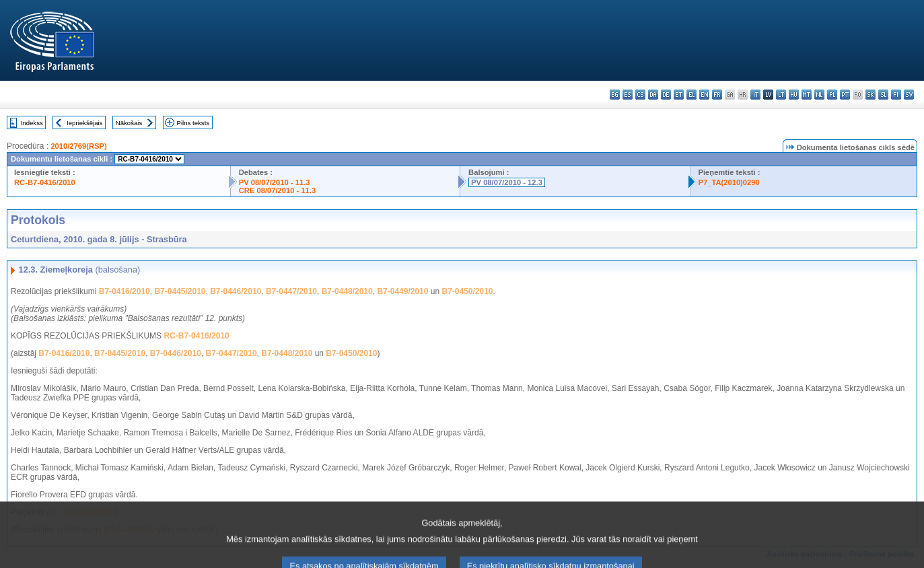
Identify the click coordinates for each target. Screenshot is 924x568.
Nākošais (129, 123)
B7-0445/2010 (180, 291)
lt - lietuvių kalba (781, 95)
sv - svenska (909, 95)
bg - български (615, 95)
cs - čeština (640, 95)
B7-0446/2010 (236, 291)
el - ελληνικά (691, 95)
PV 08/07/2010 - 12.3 (507, 182)
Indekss (32, 123)
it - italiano (755, 95)
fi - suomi (896, 95)
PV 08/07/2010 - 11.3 (275, 182)
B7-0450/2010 (467, 291)
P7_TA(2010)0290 (729, 182)
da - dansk (653, 95)
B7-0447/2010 (291, 291)
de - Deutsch (666, 95)
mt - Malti (807, 95)
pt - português (845, 95)
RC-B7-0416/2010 (45, 182)
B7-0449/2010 (402, 291)
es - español (628, 95)
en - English (704, 95)
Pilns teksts (193, 123)
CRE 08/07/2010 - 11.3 (277, 190)
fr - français (717, 95)
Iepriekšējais (84, 123)
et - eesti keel (679, 95)
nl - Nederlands (819, 95)
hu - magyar (794, 95)
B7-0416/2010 (125, 291)
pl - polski (832, 95)
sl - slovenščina (883, 95)
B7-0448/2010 (347, 291)
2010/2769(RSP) (78, 146)
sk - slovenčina (870, 95)
